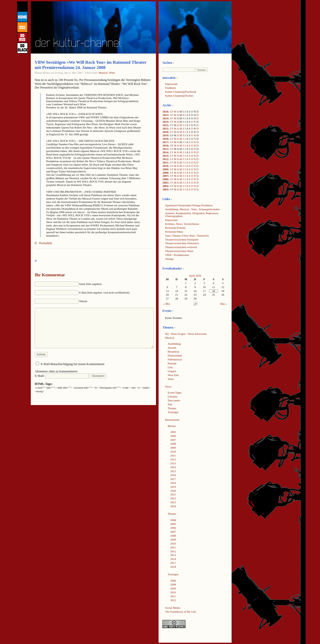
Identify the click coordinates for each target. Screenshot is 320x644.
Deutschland (175, 355)
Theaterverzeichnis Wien (179, 251)
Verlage (169, 259)
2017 (165, 142)
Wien (112, 73)
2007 (165, 176)
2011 (165, 162)
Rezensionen (172, 420)
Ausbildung (174, 344)
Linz (170, 367)
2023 (165, 122)
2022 (165, 125)
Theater (172, 408)
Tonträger (173, 412)
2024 (165, 118)
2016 (165, 145)
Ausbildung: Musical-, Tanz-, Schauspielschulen (192, 209)
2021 (165, 128)
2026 (165, 112)
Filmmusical (175, 359)
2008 (165, 173)
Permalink (46, 243)
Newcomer (174, 400)
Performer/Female (175, 228)
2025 (165, 115)
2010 (165, 166)
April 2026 (195, 276)
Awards (172, 348)
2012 (165, 159)
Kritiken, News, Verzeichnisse (182, 224)
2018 (165, 139)
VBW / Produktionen (177, 255)
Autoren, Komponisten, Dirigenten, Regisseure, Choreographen (192, 215)
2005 (165, 183)
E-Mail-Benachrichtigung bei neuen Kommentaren (73, 364)
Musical (103, 73)
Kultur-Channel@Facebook (181, 92)
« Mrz (167, 304)
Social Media (173, 608)
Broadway (173, 352)
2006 (165, 179)
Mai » (224, 304)
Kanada (172, 363)
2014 (165, 152)
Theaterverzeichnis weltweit (181, 247)
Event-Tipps (175, 393)
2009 (165, 169)
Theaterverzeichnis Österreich (182, 243)
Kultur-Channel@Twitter (179, 96)
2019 (165, 135)
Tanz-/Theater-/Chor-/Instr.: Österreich (187, 236)
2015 (165, 149)
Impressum (171, 84)
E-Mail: (62, 376)
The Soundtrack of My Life (181, 612)
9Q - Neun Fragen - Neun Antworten (186, 334)
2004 (165, 186)
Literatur (173, 396)
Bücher (172, 426)
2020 (165, 132)
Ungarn (172, 371)
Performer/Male (174, 232)
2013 (165, 156)
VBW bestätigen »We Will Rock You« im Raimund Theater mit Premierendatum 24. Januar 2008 (91, 65)
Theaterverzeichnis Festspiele (182, 239)
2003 (165, 189)
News (168, 387)
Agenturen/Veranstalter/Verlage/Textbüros (189, 205)
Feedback (170, 88)
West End (173, 375)
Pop (170, 404)
